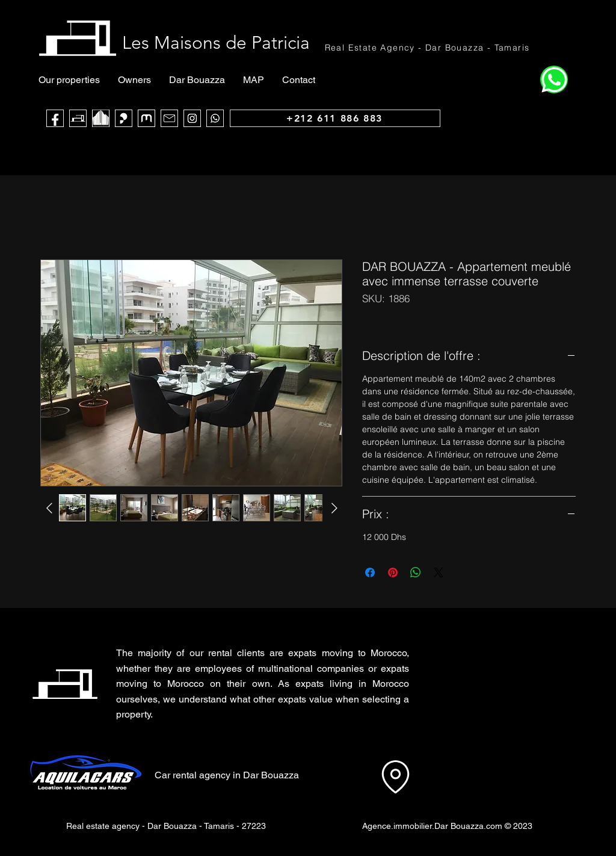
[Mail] (169, 118)
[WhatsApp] (215, 118)
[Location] (395, 777)
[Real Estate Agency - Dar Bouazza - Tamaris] (428, 47)
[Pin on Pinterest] (393, 572)
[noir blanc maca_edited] (101, 118)
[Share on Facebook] (370, 572)
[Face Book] (55, 118)
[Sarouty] (124, 118)
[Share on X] (439, 572)
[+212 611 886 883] (335, 118)
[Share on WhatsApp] (416, 572)
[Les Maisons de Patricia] (78, 118)
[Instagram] (192, 118)
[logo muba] (146, 118)
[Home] (554, 79)
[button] (474, 676)
